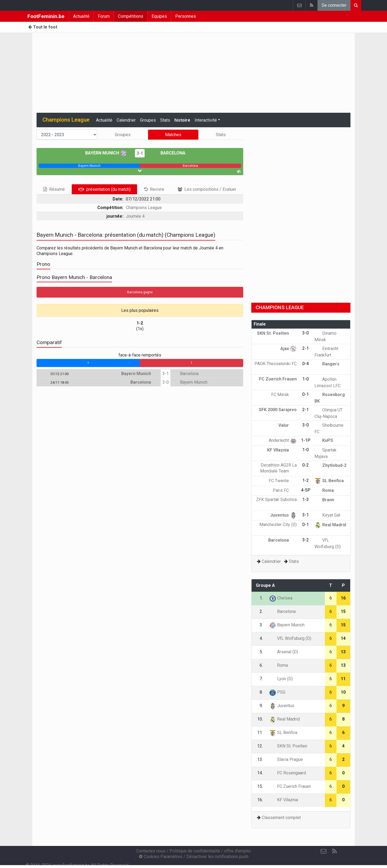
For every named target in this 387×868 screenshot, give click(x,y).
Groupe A (265, 585)
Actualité (81, 16)
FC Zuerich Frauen (290, 786)
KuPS (324, 440)
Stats (165, 120)
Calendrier (126, 120)
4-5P (306, 490)
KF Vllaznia (282, 450)
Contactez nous (151, 851)
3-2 (306, 540)
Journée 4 (135, 216)
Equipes (159, 16)
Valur (288, 425)
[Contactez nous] (324, 851)
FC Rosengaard (288, 773)
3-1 (140, 153)
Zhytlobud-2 (330, 465)
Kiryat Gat (327, 515)
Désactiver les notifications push (217, 857)
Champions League (144, 208)
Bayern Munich (106, 153)
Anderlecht (283, 440)
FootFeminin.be (46, 16)
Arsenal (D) (284, 652)
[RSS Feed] (334, 851)
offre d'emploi (237, 851)
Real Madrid (330, 525)
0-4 (306, 364)
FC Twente (283, 481)
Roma (324, 490)
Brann (324, 500)
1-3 (306, 500)
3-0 (166, 382)
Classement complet (281, 818)
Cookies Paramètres (161, 857)
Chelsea (281, 598)
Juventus (283, 515)
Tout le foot (43, 27)
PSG (277, 692)
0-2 (306, 465)
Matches (173, 135)
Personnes (186, 16)
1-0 (306, 379)
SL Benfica (329, 481)
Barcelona (169, 153)
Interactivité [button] (206, 120)
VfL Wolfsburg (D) (290, 638)
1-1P (306, 440)
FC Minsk (284, 395)
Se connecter (334, 5)
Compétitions (131, 16)
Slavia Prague (286, 759)
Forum (104, 16)
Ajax (289, 349)
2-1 (306, 348)
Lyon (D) (281, 679)
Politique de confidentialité (195, 851)
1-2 (306, 480)
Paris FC (285, 490)
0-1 (306, 394)
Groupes (148, 120)
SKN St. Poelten (277, 333)
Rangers (327, 364)
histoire (182, 120)
